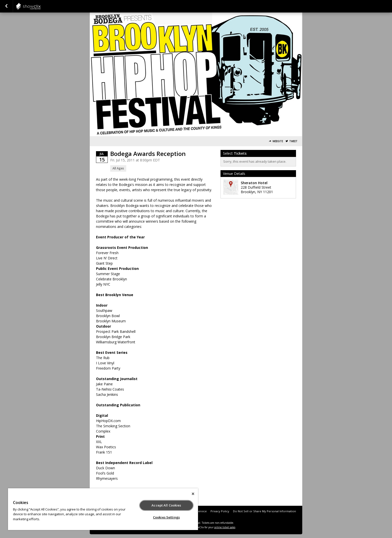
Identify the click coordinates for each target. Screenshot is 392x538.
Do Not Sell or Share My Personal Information (264, 511)
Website (278, 141)
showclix (40, 6)
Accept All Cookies (166, 505)
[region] (103, 509)
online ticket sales (225, 527)
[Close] (193, 494)
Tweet (293, 141)
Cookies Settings (166, 517)
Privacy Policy (220, 511)
